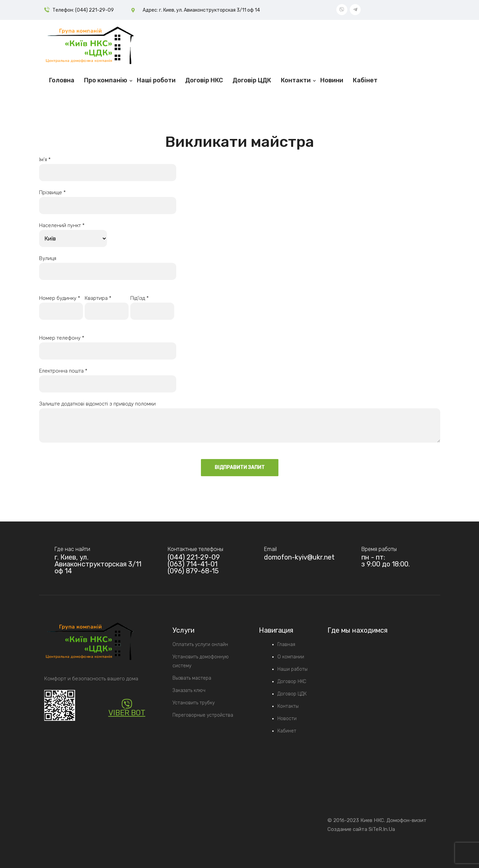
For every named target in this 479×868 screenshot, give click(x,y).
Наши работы (292, 669)
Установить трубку (194, 703)
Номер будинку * (61, 305)
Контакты (288, 706)
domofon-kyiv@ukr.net (299, 557)
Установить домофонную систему (201, 661)
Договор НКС (292, 682)
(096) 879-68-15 (193, 571)
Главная (286, 644)
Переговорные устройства (203, 715)
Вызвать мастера (192, 678)
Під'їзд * (152, 305)
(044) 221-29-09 (194, 557)
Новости (287, 719)
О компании (291, 657)
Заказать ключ (189, 690)
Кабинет (287, 731)
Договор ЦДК (292, 694)
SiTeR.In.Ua (382, 829)
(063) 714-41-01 (193, 564)
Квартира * (107, 305)
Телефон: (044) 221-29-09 (83, 10)
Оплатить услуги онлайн (200, 644)
